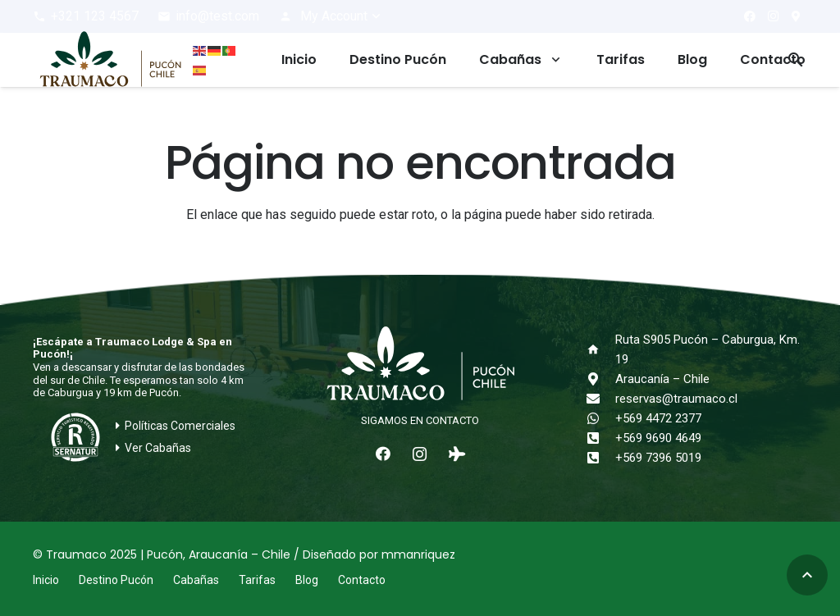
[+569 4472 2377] (601, 418)
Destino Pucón (116, 580)
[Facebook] (750, 16)
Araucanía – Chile (662, 379)
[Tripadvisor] (457, 454)
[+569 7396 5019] (601, 458)
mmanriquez (418, 554)
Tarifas (257, 580)
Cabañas (196, 580)
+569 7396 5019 (658, 458)
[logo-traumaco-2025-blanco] (420, 365)
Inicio (46, 580)
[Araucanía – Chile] (601, 379)
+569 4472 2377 (658, 418)
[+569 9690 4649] (601, 438)
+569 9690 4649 (658, 438)
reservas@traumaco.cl (676, 399)
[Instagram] (773, 16)
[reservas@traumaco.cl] (601, 399)
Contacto (362, 580)
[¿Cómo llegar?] (796, 16)
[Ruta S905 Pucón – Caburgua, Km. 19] (601, 349)
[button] (331, 16)
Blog (307, 580)
